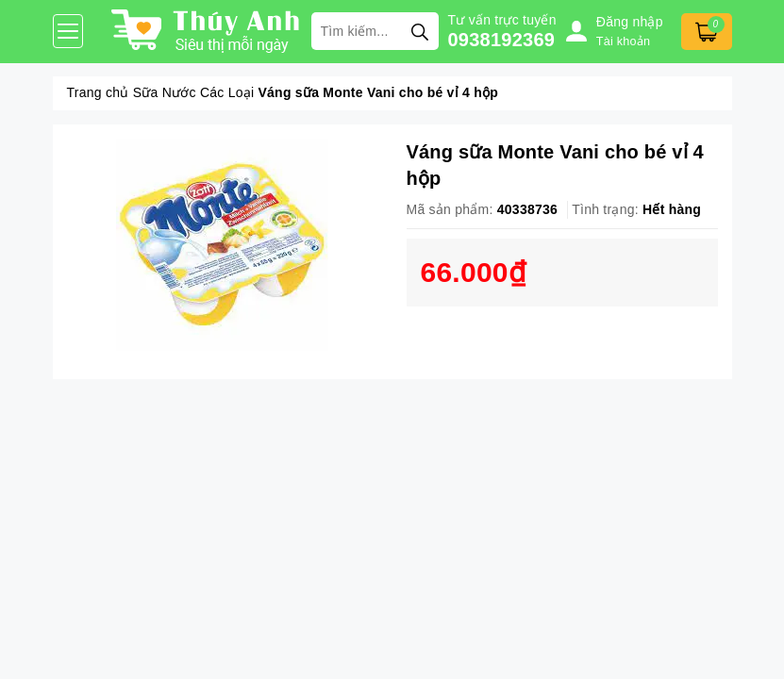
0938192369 (502, 40)
